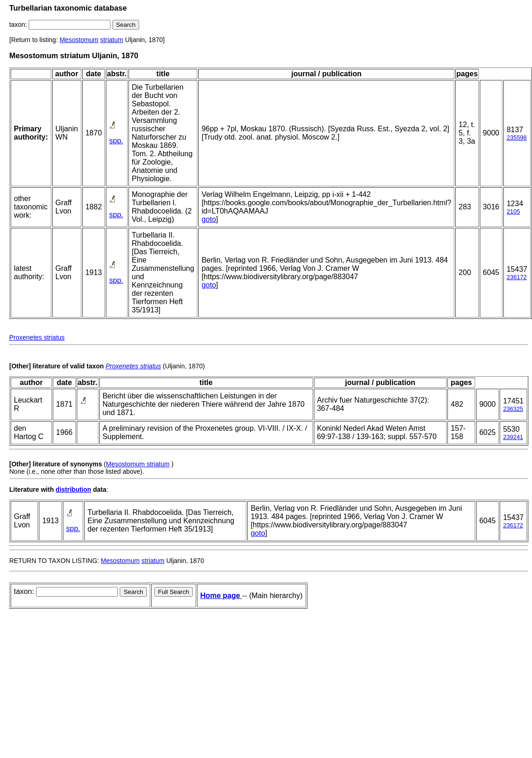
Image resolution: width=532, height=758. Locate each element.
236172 (517, 277)
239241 (513, 437)
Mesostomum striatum (138, 464)
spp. (116, 141)
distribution (73, 489)
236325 (513, 409)
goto (209, 219)
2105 (513, 211)
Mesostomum (79, 40)
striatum (112, 40)
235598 (517, 138)
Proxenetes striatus (37, 337)
